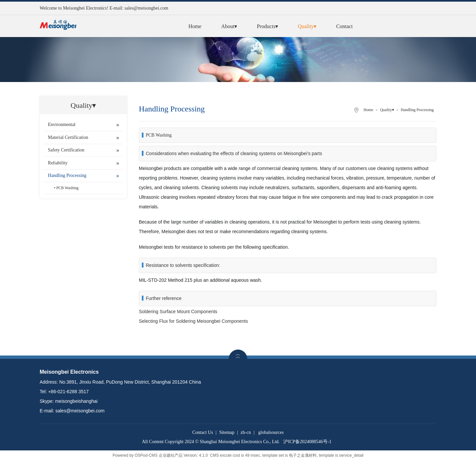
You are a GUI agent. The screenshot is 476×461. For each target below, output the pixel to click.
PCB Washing (67, 188)
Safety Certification (66, 150)
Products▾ (267, 26)
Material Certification (68, 137)
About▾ (229, 26)
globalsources (271, 432)
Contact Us (203, 432)
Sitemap (227, 432)
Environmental (62, 125)
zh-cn (246, 432)
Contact (344, 26)
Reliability (58, 163)
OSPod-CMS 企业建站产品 (159, 455)
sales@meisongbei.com (146, 8)
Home (195, 26)
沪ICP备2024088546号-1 (307, 442)
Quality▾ (307, 26)
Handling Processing (67, 175)
